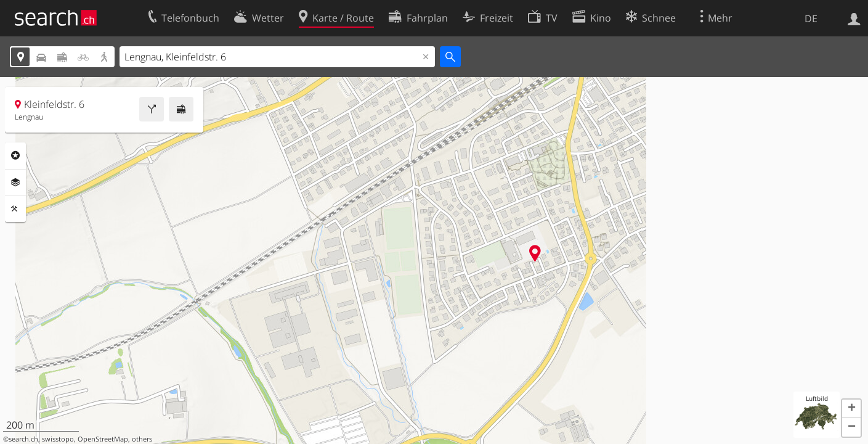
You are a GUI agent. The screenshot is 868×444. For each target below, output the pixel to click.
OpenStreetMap (103, 439)
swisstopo (58, 439)
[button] (851, 409)
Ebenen (15, 183)
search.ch (23, 439)
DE (811, 18)
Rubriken (15, 155)
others (142, 439)
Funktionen (15, 209)
